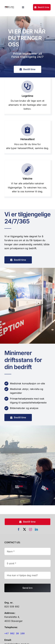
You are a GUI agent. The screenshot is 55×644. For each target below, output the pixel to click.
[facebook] (19, 529)
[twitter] (24, 529)
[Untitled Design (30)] (9, 6)
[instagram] (31, 529)
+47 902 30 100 (15, 634)
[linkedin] (36, 529)
